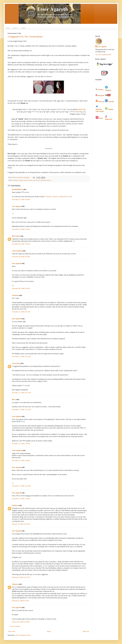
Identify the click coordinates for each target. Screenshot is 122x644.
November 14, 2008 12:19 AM (21, 486)
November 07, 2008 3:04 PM (21, 200)
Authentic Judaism (18, 180)
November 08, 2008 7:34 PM (21, 244)
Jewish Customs (28, 180)
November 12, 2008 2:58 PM (21, 444)
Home (8, 28)
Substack (100, 102)
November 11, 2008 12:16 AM (21, 356)
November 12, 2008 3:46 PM (21, 461)
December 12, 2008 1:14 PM (21, 499)
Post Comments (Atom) (23, 635)
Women (49, 180)
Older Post (86, 631)
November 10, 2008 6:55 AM (21, 312)
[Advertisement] (103, 152)
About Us (15, 28)
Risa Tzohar (16, 236)
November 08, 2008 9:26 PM (21, 257)
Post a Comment (15, 626)
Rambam (44, 180)
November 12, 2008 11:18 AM (21, 410)
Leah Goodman (17, 251)
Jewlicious (15, 295)
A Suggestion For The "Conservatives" (25, 37)
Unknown (15, 505)
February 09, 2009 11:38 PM (21, 622)
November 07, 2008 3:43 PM (21, 229)
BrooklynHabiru (17, 189)
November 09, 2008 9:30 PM (21, 288)
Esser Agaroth (17, 206)
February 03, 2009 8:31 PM (20, 601)
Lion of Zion (16, 363)
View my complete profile (103, 55)
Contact (23, 28)
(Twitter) (99, 90)
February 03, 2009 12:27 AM (21, 577)
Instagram (100, 95)
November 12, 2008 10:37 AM (21, 393)
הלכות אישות (82, 109)
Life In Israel (37, 180)
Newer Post (12, 631)
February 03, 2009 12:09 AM (21, 524)
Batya (14, 399)
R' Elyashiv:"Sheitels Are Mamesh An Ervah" (58, 197)
